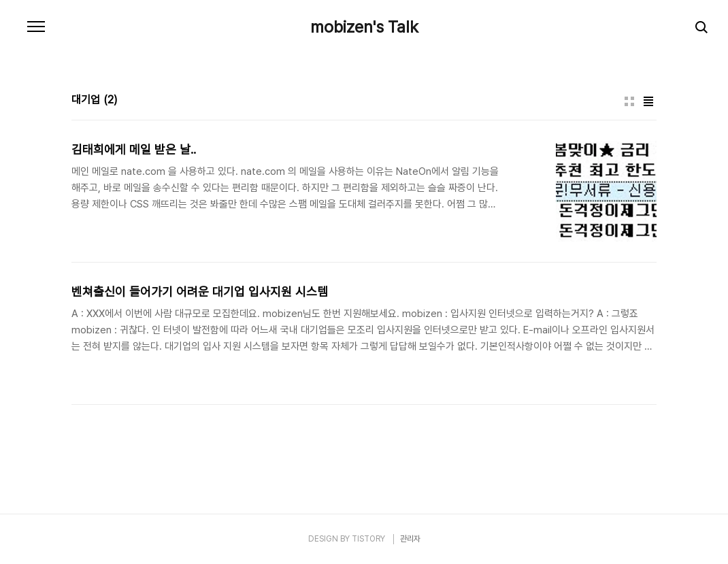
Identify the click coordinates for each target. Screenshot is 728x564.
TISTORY (368, 539)
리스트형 (648, 101)
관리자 (410, 539)
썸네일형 (629, 101)
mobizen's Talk (364, 27)
